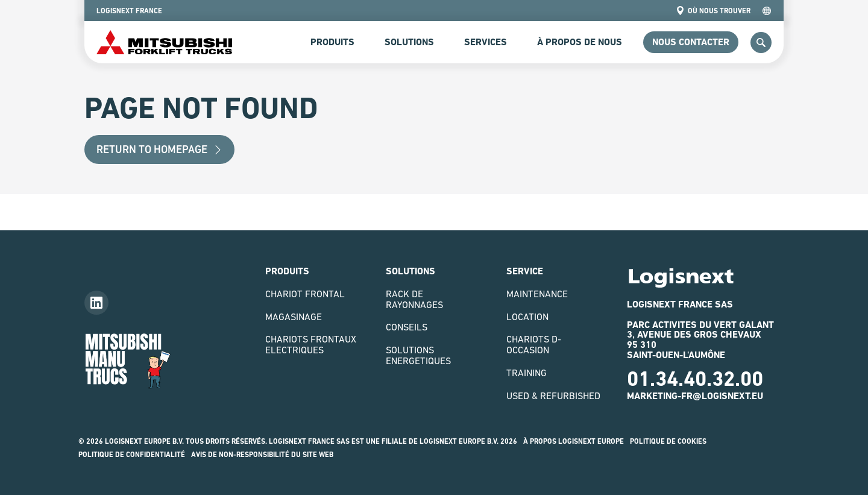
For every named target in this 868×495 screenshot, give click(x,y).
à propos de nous (580, 42)
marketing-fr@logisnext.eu (695, 396)
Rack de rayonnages (414, 299)
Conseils (407, 327)
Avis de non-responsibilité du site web (262, 455)
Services (486, 42)
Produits (332, 42)
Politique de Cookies (668, 441)
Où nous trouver (713, 11)
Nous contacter (691, 42)
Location (527, 317)
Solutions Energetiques (418, 355)
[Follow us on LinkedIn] (96, 303)
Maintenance (537, 294)
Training (527, 373)
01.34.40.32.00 (695, 379)
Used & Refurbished (553, 396)
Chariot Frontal (305, 294)
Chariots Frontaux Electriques (311, 344)
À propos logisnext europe (574, 441)
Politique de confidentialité (132, 455)
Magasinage (294, 317)
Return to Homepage (159, 149)
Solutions (409, 42)
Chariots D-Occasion (534, 344)
